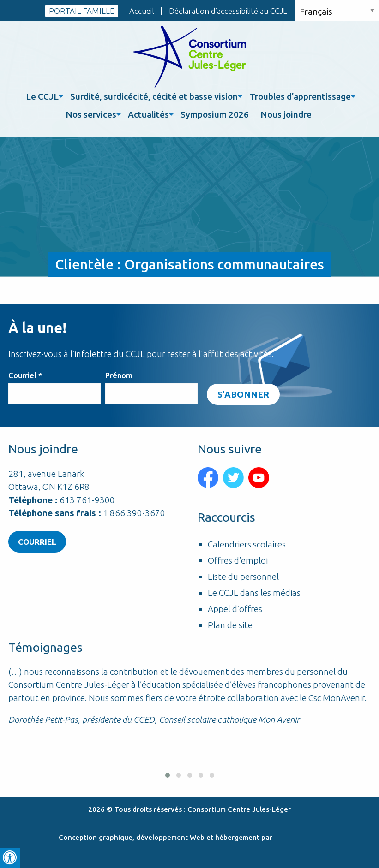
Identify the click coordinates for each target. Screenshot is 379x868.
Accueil (142, 11)
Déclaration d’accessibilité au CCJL (228, 11)
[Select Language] (337, 11)
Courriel (25, 375)
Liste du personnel (243, 577)
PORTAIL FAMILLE (82, 11)
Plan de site (230, 625)
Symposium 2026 (215, 114)
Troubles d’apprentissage (300, 96)
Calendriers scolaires (247, 544)
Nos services (91, 114)
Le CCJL (42, 96)
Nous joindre (286, 114)
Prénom (119, 375)
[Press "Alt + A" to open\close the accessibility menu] (10, 858)
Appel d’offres (235, 609)
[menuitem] (43, 97)
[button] (168, 775)
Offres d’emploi (238, 561)
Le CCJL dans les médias (254, 593)
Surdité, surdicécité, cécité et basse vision (154, 96)
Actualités (148, 114)
